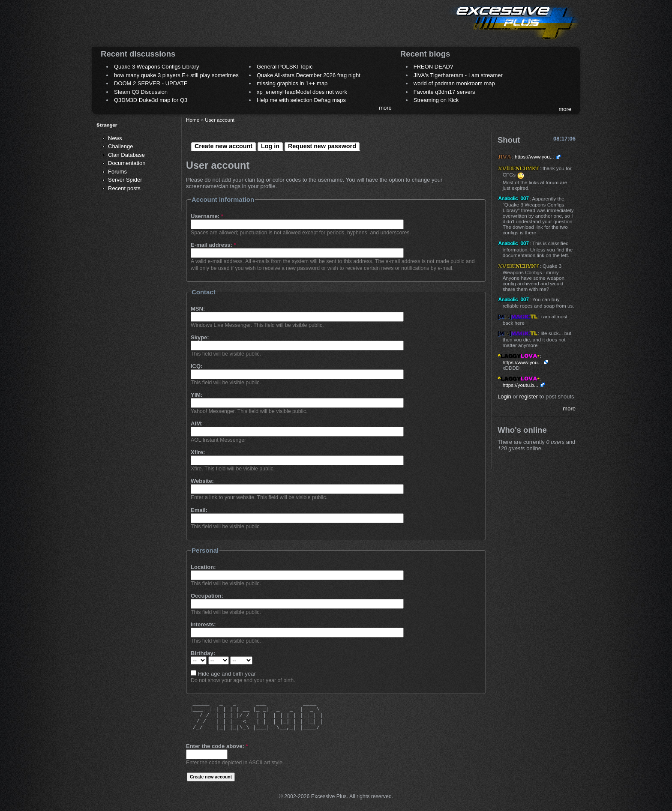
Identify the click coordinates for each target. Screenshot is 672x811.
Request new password (322, 146)
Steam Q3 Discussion (141, 92)
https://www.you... (534, 157)
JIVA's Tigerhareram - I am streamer (458, 75)
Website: (202, 481)
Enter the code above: (217, 746)
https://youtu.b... (520, 385)
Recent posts (124, 188)
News (115, 138)
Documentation (127, 163)
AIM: (197, 423)
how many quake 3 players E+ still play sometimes (176, 75)
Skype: (200, 337)
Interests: (203, 624)
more (385, 108)
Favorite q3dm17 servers (444, 92)
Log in (270, 146)
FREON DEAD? (433, 67)
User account (220, 120)
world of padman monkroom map (454, 83)
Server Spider (125, 180)
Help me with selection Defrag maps (301, 100)
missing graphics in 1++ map (292, 83)
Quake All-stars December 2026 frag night (309, 75)
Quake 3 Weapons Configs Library (156, 67)
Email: (199, 510)
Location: (203, 567)
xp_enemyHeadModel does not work (302, 92)
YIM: (196, 395)
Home (193, 120)
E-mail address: (213, 245)
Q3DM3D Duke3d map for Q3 (151, 100)
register (529, 397)
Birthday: (203, 653)
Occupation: (207, 596)
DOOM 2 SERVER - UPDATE (151, 83)
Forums (117, 172)
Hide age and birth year (223, 674)
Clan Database (126, 155)
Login (504, 397)
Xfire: (198, 452)
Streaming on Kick (436, 100)
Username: (207, 216)
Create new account (223, 146)
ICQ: (196, 366)
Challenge (121, 146)
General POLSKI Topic (285, 67)
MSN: (198, 309)
